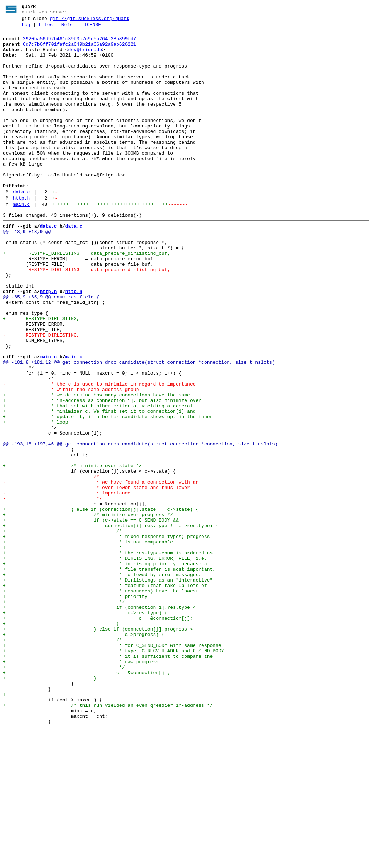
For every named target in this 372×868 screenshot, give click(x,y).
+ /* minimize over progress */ (88, 612)
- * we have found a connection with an (101, 572)
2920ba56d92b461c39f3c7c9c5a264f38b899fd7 (80, 43)
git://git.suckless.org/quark (90, 21)
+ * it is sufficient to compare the (108, 782)
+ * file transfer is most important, (109, 677)
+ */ (64, 716)
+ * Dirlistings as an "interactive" (108, 690)
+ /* (62, 631)
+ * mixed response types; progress (106, 638)
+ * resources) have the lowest (101, 703)
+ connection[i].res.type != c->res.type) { (111, 625)
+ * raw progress (81, 788)
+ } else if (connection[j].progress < (98, 749)
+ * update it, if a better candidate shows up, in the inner (108, 494)
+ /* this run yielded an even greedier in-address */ (108, 840)
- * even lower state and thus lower (96, 579)
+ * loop (35, 501)
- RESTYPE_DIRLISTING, (41, 396)
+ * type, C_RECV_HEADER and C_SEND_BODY (113, 775)
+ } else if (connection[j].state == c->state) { (101, 605)
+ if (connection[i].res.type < (99, 723)
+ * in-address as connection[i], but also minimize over (102, 474)
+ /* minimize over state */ (72, 553)
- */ (52, 592)
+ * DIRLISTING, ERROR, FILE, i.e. (105, 664)
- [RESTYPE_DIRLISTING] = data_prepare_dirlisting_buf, (86, 318)
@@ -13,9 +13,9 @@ (27, 272)
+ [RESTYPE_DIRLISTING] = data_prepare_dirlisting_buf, (86, 298)
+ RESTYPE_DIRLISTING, (41, 376)
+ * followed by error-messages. (102, 684)
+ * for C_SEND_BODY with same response (112, 769)
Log (26, 28)
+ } (61, 742)
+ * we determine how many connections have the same (96, 468)
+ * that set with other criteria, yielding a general (98, 481)
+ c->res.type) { (85, 729)
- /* (51, 566)
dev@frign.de (85, 56)
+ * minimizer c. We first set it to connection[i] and (99, 488)
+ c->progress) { (84, 755)
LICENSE (91, 28)
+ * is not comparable (88, 644)
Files (46, 28)
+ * (62, 651)
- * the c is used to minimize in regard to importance (99, 455)
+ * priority (75, 710)
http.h (21, 234)
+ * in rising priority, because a (105, 671)
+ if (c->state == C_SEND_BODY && (91, 618)
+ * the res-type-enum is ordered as (108, 657)
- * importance (67, 586)
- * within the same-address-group (71, 461)
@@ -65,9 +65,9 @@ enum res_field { (51, 350)
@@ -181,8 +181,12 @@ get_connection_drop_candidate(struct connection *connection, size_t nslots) (139, 429)
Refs (67, 28)
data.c (21, 227)
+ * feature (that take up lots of (105, 697)
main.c (21, 241)
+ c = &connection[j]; (98, 736)
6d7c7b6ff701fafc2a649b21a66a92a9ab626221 (80, 50)
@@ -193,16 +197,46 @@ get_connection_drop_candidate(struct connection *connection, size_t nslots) (140, 527)
